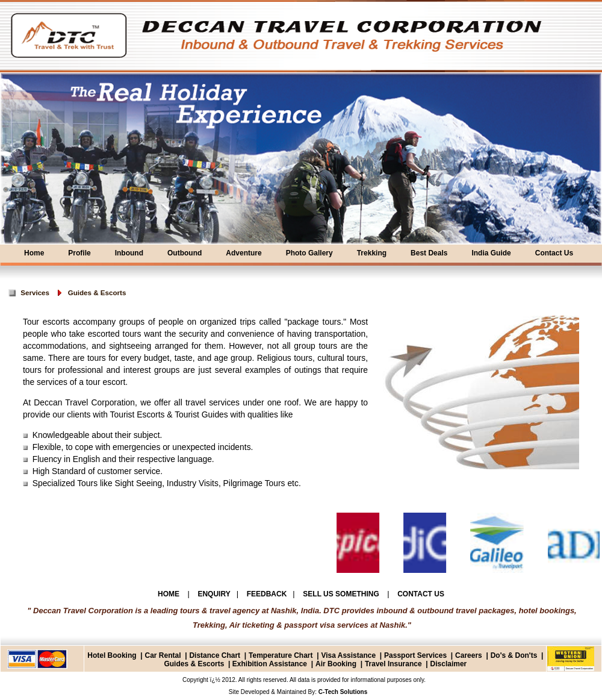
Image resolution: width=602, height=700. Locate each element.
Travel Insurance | (396, 664)
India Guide (491, 253)
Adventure (244, 253)
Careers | (472, 655)
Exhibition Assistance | (272, 664)
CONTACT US (421, 594)
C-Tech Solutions (342, 692)
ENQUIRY (214, 594)
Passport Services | (418, 655)
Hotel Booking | (115, 655)
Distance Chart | (218, 655)
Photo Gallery (309, 253)
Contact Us (554, 253)
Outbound (185, 253)
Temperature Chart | (284, 655)
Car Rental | (166, 655)
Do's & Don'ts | (517, 655)
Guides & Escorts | (197, 664)
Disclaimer (449, 664)
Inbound (129, 253)
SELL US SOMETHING (342, 594)
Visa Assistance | (351, 655)
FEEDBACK (267, 594)
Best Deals (429, 253)
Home (34, 253)
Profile (79, 253)
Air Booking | (339, 664)
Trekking (372, 253)
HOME (169, 594)
